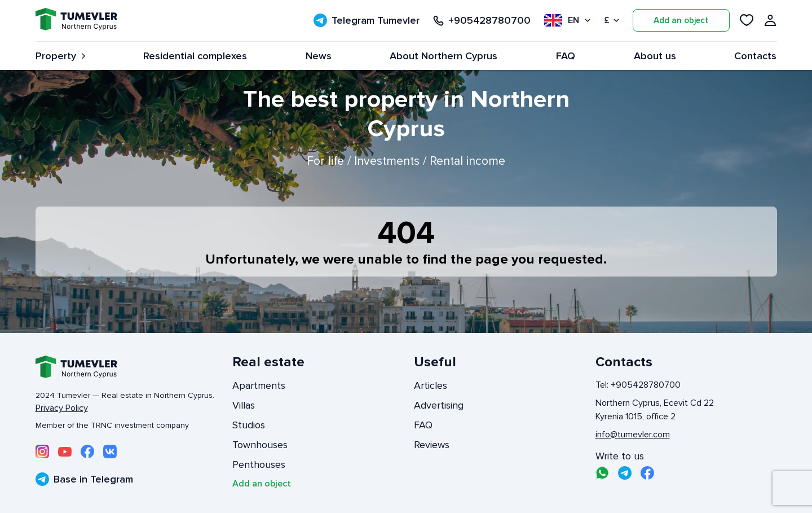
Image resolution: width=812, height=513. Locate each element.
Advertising (439, 405)
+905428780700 (482, 21)
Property (60, 56)
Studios (249, 425)
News (319, 56)
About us (655, 56)
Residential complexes (195, 56)
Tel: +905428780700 (638, 385)
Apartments (259, 385)
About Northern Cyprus (443, 56)
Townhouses (260, 445)
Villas (244, 405)
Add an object (681, 20)
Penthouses (259, 464)
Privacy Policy (62, 408)
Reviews (432, 445)
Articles (431, 385)
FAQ (566, 56)
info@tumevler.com (633, 435)
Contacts (755, 56)
